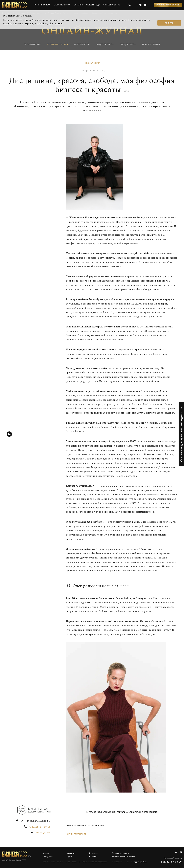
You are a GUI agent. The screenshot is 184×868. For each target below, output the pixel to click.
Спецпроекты (128, 44)
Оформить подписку (120, 853)
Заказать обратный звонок (123, 857)
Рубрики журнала (57, 44)
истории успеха (42, 5)
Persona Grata (92, 63)
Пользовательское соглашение (95, 862)
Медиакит (71, 853)
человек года (93, 5)
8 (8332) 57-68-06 (171, 862)
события (78, 5)
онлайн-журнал (62, 5)
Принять (169, 23)
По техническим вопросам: (129, 862)
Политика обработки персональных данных (60, 862)
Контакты (93, 857)
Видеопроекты (105, 44)
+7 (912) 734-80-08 (40, 827)
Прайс (70, 857)
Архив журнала (151, 44)
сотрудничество (112, 5)
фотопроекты (82, 44)
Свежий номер (32, 44)
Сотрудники (48, 857)
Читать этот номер (76, 834)
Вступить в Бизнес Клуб (168, 5)
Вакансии (94, 853)
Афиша (46, 853)
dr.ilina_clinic (43, 833)
